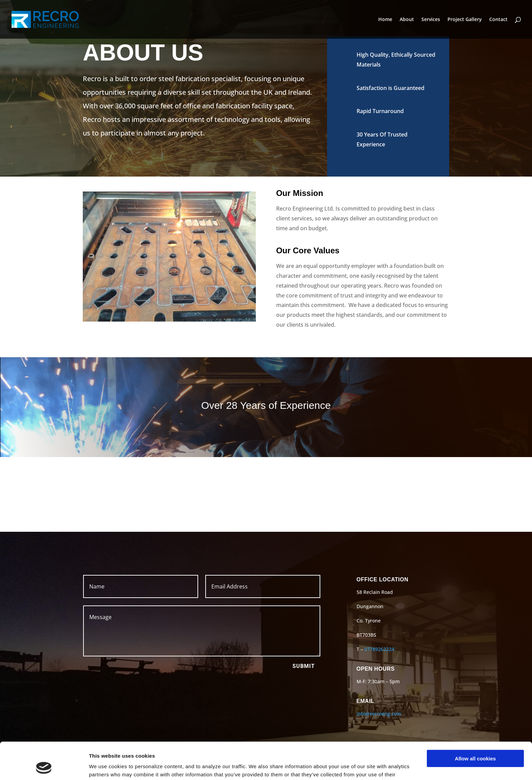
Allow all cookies (476, 724)
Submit (304, 666)
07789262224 (379, 649)
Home (385, 20)
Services (431, 20)
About (407, 20)
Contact (498, 20)
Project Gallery (465, 20)
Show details (105, 767)
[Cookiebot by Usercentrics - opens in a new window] (44, 767)
